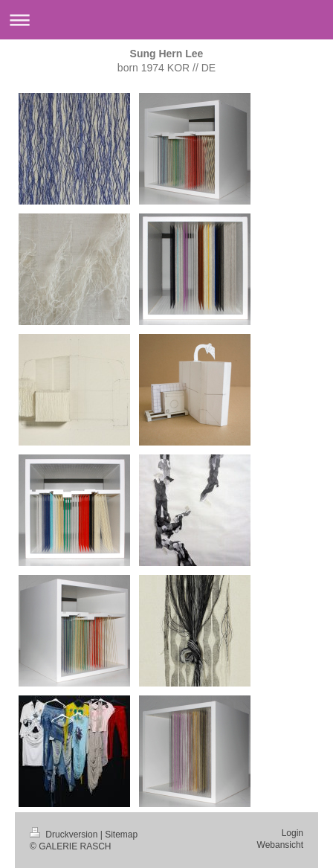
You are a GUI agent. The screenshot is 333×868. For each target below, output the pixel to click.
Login (292, 833)
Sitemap (121, 835)
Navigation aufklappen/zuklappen (166, 20)
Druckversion (65, 835)
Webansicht (280, 845)
